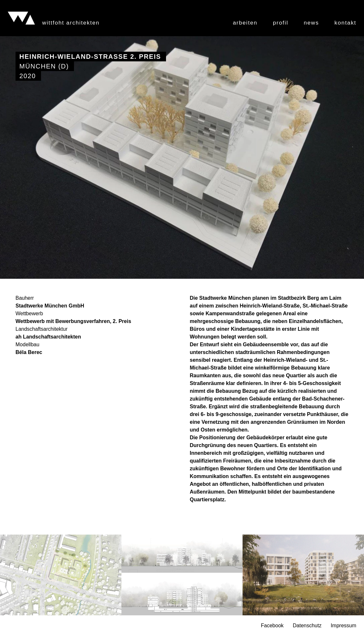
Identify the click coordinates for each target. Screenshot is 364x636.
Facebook (272, 626)
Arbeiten (245, 23)
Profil (281, 23)
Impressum (343, 626)
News (312, 23)
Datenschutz (307, 626)
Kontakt (345, 23)
